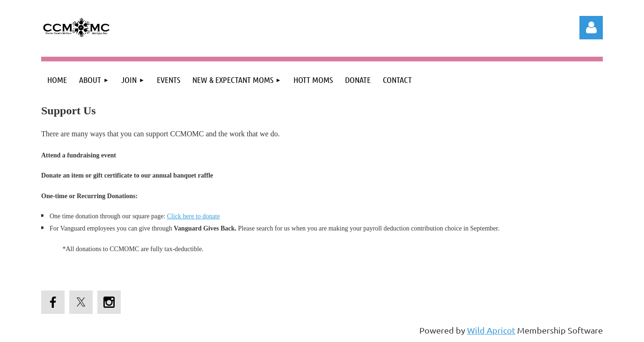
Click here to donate (194, 216)
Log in (591, 28)
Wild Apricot (491, 330)
